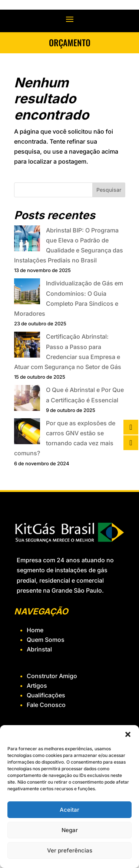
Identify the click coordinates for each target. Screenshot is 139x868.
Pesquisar (109, 190)
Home (35, 630)
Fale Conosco (46, 705)
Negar (70, 830)
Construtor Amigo (52, 676)
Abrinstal (39, 649)
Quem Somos (46, 640)
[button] (128, 734)
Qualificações (46, 695)
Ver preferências (70, 850)
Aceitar (69, 810)
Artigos (37, 686)
